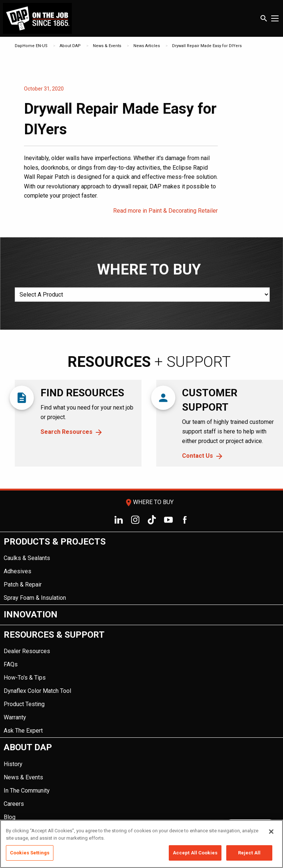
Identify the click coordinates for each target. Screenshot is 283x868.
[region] (141, 844)
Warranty (15, 717)
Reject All (249, 853)
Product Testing (24, 704)
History (13, 764)
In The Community (27, 791)
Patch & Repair (23, 584)
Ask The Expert (23, 731)
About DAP (70, 46)
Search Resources (67, 432)
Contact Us (198, 456)
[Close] (271, 832)
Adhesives (18, 571)
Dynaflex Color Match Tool (37, 691)
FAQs (11, 664)
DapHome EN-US (31, 46)
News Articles (147, 46)
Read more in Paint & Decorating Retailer (165, 211)
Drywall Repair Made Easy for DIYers (207, 46)
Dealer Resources (27, 651)
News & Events (107, 46)
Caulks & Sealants (27, 558)
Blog (10, 817)
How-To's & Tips (25, 678)
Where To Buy (149, 502)
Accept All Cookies (195, 853)
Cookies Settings (30, 853)
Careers (14, 804)
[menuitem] (141, 569)
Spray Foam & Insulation (35, 598)
